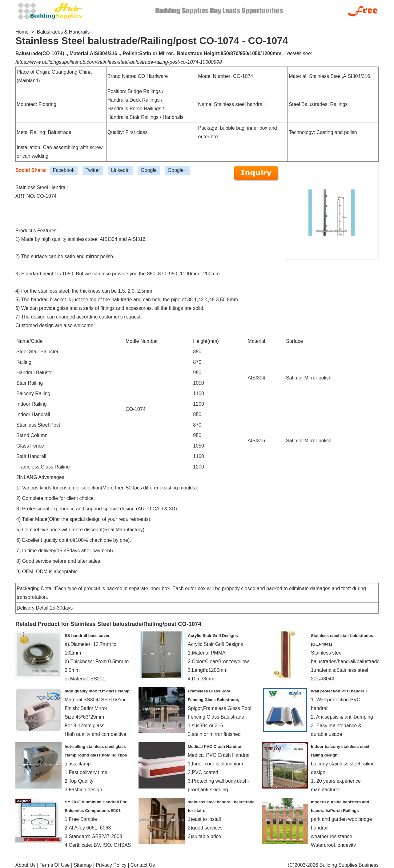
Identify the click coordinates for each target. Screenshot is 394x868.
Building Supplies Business (349, 865)
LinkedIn (121, 170)
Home (22, 32)
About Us (26, 865)
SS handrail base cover (87, 636)
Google (149, 170)
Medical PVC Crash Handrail (215, 746)
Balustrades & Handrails (63, 32)
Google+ (177, 170)
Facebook (63, 170)
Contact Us (143, 865)
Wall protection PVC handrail (339, 691)
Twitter (93, 170)
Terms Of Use (55, 865)
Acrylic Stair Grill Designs (213, 636)
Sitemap (83, 865)
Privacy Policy (111, 865)
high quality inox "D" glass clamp (97, 691)
